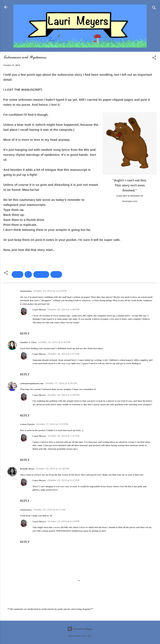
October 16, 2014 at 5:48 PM (54, 342)
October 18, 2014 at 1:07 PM (63, 354)
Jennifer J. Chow (28, 342)
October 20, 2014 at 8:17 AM (49, 510)
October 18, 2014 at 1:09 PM (63, 395)
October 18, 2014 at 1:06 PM (63, 309)
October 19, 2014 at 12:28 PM (53, 469)
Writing (56, 274)
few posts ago (31, 75)
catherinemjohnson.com (32, 383)
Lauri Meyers (39, 309)
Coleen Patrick (27, 424)
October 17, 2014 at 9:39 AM (61, 383)
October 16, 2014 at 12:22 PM (50, 291)
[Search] (154, 8)
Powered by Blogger (80, 629)
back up (17, 274)
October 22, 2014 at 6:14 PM (63, 521)
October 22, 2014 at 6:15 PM (63, 480)
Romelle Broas (27, 469)
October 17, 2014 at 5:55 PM (52, 424)
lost (28, 274)
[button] (154, 58)
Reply (25, 334)
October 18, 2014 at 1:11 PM (63, 436)
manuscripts (41, 274)
